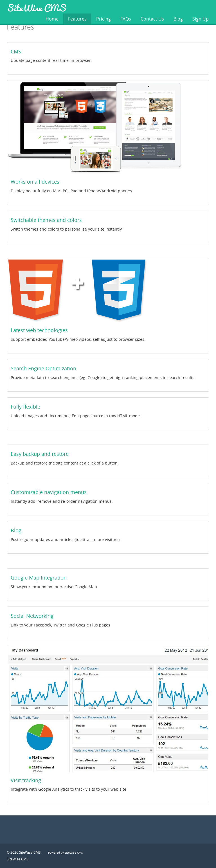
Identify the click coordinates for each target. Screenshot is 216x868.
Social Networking (32, 616)
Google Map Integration (39, 578)
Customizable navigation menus (49, 492)
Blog (178, 19)
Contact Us (152, 19)
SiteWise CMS (36, 8)
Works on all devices (35, 182)
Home (52, 19)
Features (77, 19)
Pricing (103, 19)
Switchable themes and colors (46, 220)
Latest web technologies (39, 330)
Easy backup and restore (40, 454)
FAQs (126, 19)
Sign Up (201, 19)
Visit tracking (26, 780)
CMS (16, 51)
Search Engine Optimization (43, 368)
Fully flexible (25, 407)
